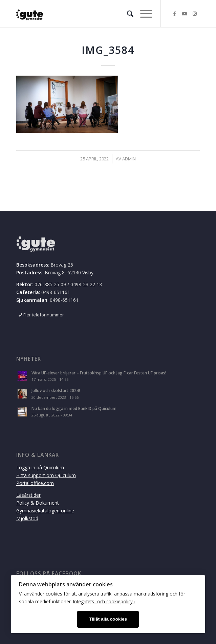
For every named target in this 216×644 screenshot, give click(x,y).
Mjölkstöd (27, 518)
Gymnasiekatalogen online (45, 511)
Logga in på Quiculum (40, 467)
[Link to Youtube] (185, 14)
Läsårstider (28, 495)
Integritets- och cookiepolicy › (104, 601)
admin (129, 159)
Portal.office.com (35, 483)
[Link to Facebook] (174, 14)
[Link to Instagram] (195, 14)
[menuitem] (127, 14)
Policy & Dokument (38, 503)
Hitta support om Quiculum (46, 475)
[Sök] (127, 14)
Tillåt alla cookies (108, 619)
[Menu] (143, 14)
